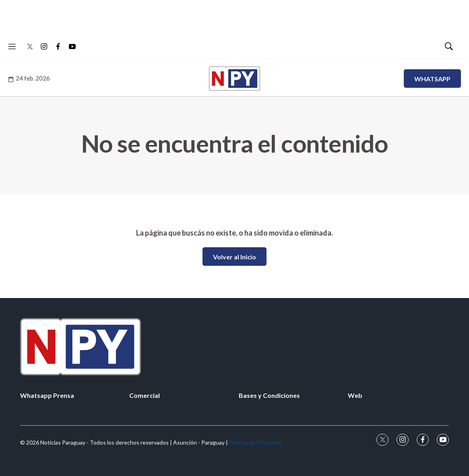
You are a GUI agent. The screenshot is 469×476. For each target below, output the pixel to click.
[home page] (234, 347)
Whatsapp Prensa (47, 395)
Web (355, 395)
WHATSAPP (432, 79)
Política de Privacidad (256, 442)
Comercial (145, 395)
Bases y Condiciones (269, 395)
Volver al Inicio (234, 257)
